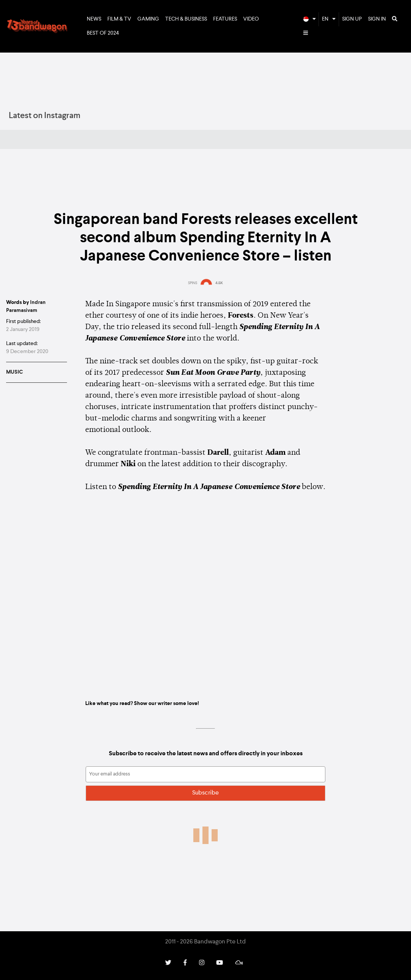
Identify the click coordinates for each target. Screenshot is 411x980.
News (94, 19)
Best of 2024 (103, 33)
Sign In (377, 19)
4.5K (219, 283)
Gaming (148, 19)
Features (225, 19)
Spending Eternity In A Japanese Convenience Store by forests (205, 594)
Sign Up (352, 19)
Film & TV (119, 19)
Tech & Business (186, 19)
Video (251, 19)
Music (14, 372)
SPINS (193, 283)
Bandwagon (37, 26)
